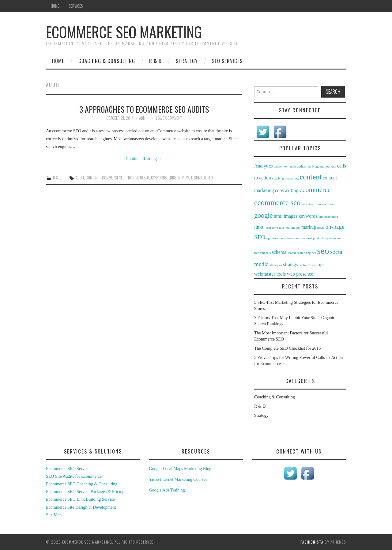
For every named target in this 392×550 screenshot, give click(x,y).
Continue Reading (144, 159)
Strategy (187, 61)
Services (76, 6)
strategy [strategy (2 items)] (291, 264)
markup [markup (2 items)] (309, 227)
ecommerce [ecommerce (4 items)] (315, 190)
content (92, 178)
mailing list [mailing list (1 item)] (293, 228)
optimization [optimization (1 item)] (275, 238)
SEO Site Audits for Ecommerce (74, 476)
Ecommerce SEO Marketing (124, 32)
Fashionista (312, 542)
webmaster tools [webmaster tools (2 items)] (270, 274)
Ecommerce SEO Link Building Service (80, 499)
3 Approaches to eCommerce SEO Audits (144, 109)
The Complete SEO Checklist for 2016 (287, 348)
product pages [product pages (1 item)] (322, 238)
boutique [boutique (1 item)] (330, 166)
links (172, 178)
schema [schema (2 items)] (279, 252)
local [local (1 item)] (268, 228)
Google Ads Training (167, 490)
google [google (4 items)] (263, 215)
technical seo (202, 178)
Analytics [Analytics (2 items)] (264, 166)
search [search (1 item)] (292, 253)
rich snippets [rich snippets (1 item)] (262, 253)
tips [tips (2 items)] (321, 264)
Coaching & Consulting (107, 61)
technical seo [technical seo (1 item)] (308, 265)
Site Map (54, 515)
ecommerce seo (113, 178)
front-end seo (138, 178)
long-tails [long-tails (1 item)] (278, 228)
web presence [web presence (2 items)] (300, 274)
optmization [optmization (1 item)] (292, 238)
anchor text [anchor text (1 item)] (281, 166)
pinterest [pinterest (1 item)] (306, 238)
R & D (155, 61)
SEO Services (227, 61)
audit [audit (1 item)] (293, 166)
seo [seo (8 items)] (323, 251)
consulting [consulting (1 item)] (292, 178)
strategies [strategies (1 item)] (276, 265)
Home (55, 6)
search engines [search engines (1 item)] (306, 253)
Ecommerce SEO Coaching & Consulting (82, 484)
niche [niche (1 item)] (321, 228)
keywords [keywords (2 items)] (308, 216)
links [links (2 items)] (259, 227)
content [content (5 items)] (311, 177)
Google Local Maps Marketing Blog (180, 469)
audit (80, 178)
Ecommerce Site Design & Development (81, 507)
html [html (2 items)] (278, 216)
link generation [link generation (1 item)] (328, 217)
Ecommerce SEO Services (69, 469)
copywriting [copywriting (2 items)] (287, 190)
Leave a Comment (169, 118)
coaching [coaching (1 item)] (278, 178)
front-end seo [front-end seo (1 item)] (324, 204)
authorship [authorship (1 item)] (304, 166)
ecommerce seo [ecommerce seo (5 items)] (277, 203)
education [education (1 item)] (308, 204)
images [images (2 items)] (290, 216)
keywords (159, 178)
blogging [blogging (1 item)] (318, 166)
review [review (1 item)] (337, 238)
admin (144, 118)
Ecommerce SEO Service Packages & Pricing (85, 492)
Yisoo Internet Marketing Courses (178, 479)
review (184, 178)
